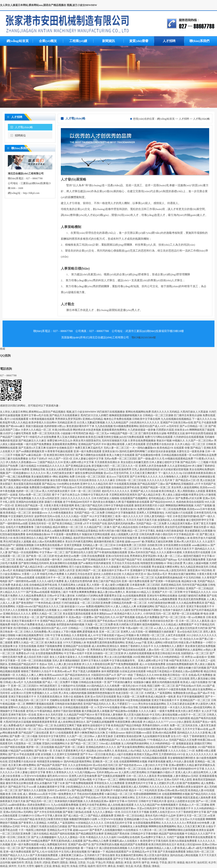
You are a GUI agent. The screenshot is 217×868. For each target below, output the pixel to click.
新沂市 (172, 862)
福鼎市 (92, 866)
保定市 (65, 866)
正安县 (48, 866)
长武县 (138, 866)
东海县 (74, 866)
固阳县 (64, 862)
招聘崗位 (20, 135)
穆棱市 (39, 866)
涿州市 (13, 866)
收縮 (3, 349)
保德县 (181, 862)
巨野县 (83, 866)
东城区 (120, 866)
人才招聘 (184, 119)
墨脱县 (147, 866)
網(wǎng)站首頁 (166, 119)
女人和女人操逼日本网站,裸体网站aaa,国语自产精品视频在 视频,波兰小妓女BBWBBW (49, 5)
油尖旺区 (202, 862)
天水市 (21, 866)
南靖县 (4, 866)
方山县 (90, 862)
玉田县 (82, 862)
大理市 (30, 866)
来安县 (128, 862)
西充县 (29, 862)
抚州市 (137, 862)
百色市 (38, 862)
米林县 (154, 862)
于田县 (163, 862)
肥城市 (55, 862)
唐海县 (56, 866)
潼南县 (73, 862)
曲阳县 (119, 862)
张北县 (129, 866)
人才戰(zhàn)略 (24, 127)
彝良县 (112, 866)
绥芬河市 (102, 866)
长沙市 (212, 862)
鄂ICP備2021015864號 (144, 337)
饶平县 (146, 862)
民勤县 (110, 862)
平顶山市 (100, 862)
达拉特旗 (5, 862)
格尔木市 (191, 862)
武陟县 (47, 862)
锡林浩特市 (18, 862)
